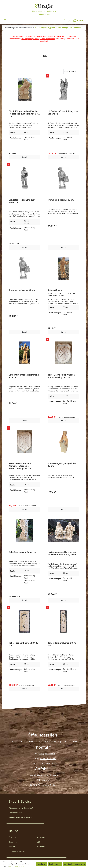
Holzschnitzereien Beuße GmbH (44, 775)
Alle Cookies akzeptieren (75, 864)
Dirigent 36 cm (55, 290)
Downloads (13, 842)
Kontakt (12, 847)
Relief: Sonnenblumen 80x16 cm (62, 644)
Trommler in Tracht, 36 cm (22, 290)
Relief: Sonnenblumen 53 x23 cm (23, 644)
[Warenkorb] (79, 20)
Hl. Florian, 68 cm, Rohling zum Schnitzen (63, 113)
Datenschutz (41, 847)
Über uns (12, 837)
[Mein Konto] (69, 20)
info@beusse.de (47, 754)
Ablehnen (41, 864)
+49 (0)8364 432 (48, 759)
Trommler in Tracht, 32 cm (61, 200)
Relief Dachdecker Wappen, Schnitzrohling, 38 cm (61, 376)
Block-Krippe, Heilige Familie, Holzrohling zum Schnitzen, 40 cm (24, 113)
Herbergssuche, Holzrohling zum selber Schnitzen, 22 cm (62, 553)
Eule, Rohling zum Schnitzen (23, 552)
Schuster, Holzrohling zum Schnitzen (22, 201)
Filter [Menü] (44, 56)
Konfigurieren (55, 864)
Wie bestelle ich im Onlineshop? (21, 808)
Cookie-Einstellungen (17, 851)
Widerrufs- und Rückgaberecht (21, 817)
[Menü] (5, 20)
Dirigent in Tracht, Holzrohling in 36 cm (24, 376)
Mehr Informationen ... (16, 866)
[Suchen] (64, 20)
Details (25, 157)
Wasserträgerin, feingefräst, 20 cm (62, 465)
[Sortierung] (72, 71)
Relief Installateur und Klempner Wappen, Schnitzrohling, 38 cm (20, 465)
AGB (38, 842)
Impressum (41, 837)
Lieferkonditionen (16, 813)
